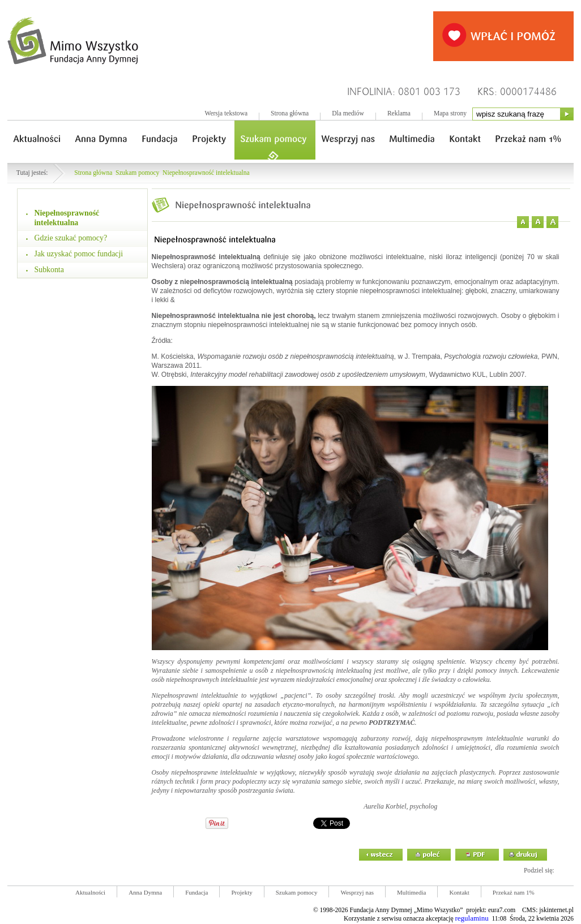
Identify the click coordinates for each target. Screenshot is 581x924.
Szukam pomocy (137, 173)
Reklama (399, 113)
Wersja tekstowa (226, 113)
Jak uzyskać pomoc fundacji (79, 254)
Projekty (242, 892)
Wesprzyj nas (357, 892)
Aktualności (90, 892)
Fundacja (196, 892)
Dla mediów (348, 113)
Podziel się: (539, 871)
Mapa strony (450, 113)
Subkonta (49, 270)
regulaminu (471, 918)
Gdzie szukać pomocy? (71, 238)
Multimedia (411, 892)
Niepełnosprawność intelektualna (206, 173)
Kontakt (459, 892)
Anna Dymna (145, 892)
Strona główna (290, 113)
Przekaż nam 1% (514, 892)
